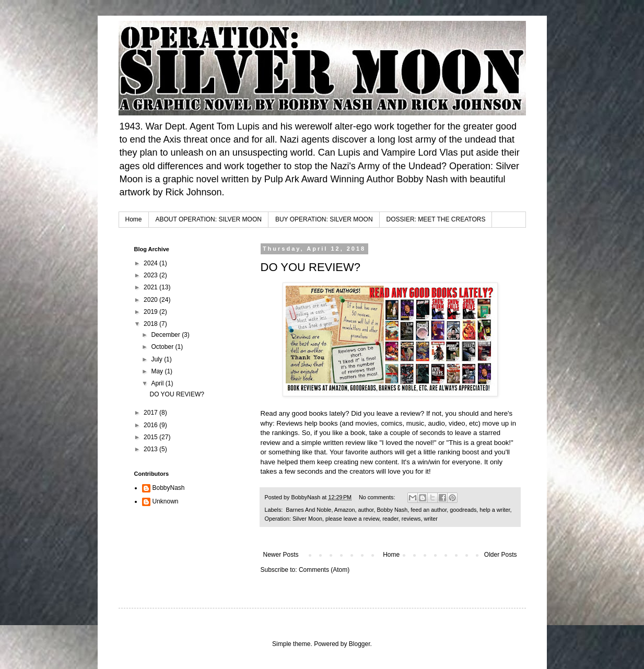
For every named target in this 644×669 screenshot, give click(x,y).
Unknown (166, 501)
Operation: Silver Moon (294, 519)
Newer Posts (281, 555)
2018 (151, 324)
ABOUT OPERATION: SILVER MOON (209, 219)
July (157, 359)
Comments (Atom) (324, 570)
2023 (151, 275)
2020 (151, 300)
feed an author (429, 510)
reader (390, 519)
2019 (151, 312)
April (158, 383)
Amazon (345, 510)
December (166, 335)
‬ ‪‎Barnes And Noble (308, 510)
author (366, 510)
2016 (151, 425)
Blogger (360, 644)
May (158, 371)
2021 (151, 287)
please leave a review (352, 519)
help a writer (495, 510)
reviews (411, 519)
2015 (151, 437)
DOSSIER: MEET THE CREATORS (436, 219)
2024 (151, 263)
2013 (151, 449)
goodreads (463, 510)
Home (134, 219)
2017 (151, 413)
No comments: (378, 497)
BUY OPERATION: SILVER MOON (324, 219)
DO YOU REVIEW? (311, 267)
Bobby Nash (392, 510)
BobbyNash (169, 488)
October (163, 347)
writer (430, 519)
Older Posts (501, 555)
